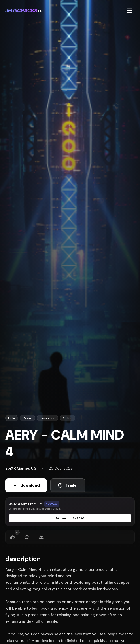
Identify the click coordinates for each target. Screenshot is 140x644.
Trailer (68, 485)
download (26, 485)
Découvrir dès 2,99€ (70, 518)
